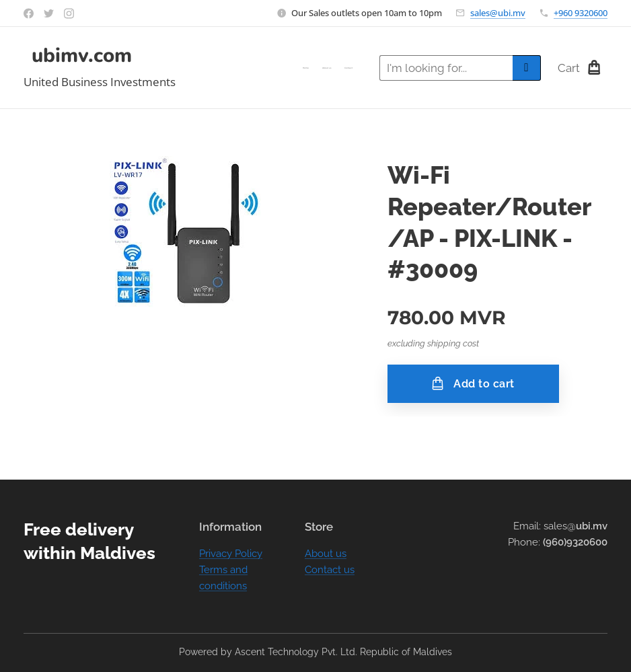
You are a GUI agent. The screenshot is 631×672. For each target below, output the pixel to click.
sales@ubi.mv (498, 13)
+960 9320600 (581, 13)
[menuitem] (327, 68)
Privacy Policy (231, 554)
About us (326, 554)
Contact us (330, 570)
